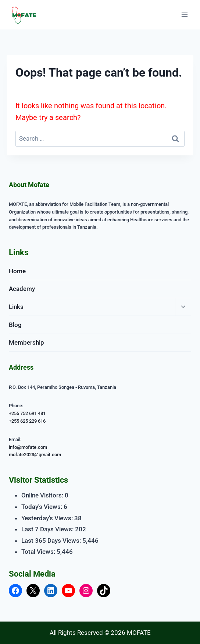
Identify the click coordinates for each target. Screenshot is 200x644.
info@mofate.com (28, 447)
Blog (15, 325)
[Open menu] (184, 15)
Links (16, 307)
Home (17, 271)
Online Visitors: (43, 495)
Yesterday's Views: (48, 518)
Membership (26, 342)
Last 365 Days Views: (52, 541)
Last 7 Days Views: (48, 529)
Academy (22, 289)
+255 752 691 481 (27, 413)
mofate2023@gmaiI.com (35, 455)
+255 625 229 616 (27, 421)
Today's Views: (42, 507)
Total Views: (39, 552)
